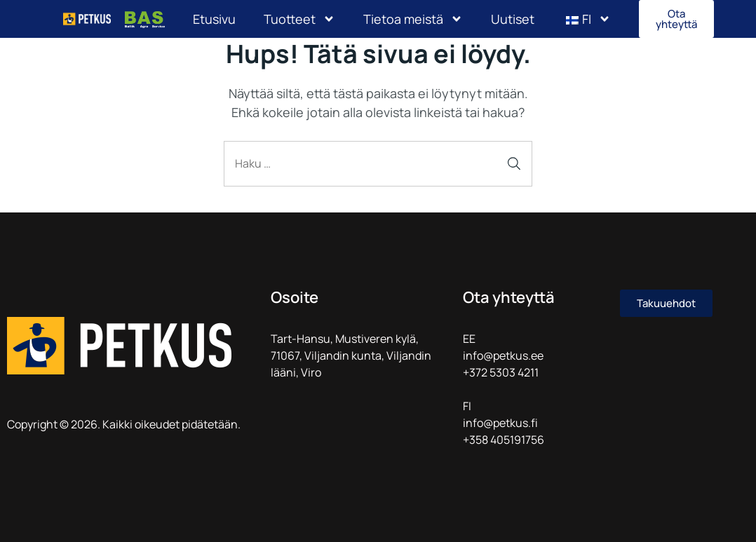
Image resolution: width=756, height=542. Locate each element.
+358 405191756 (504, 440)
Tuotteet (299, 19)
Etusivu (214, 19)
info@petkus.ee (503, 355)
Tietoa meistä (413, 19)
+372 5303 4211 (501, 372)
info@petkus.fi (500, 423)
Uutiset (513, 19)
